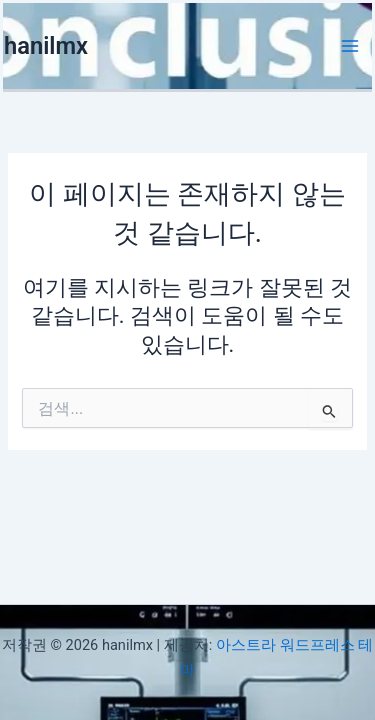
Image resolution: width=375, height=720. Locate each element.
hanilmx (46, 46)
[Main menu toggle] (350, 46)
